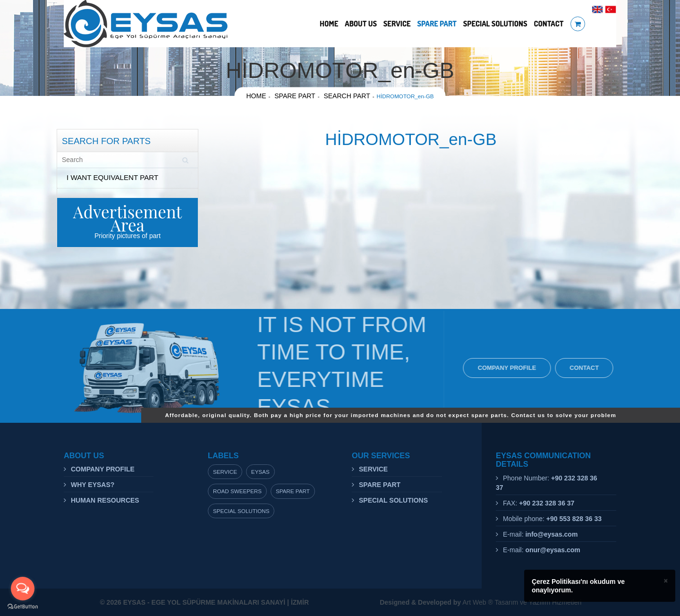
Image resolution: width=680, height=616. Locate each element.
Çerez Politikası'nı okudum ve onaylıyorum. (578, 586)
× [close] (666, 581)
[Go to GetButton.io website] (23, 607)
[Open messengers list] (23, 589)
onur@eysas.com (552, 550)
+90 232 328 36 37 (547, 503)
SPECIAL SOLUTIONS (495, 24)
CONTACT (548, 24)
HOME (329, 24)
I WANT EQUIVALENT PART (112, 177)
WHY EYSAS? (93, 485)
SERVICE (397, 24)
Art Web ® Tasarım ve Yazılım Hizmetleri (480, 602)
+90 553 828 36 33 (574, 519)
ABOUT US (361, 24)
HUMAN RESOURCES (105, 500)
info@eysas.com (551, 534)
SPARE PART (437, 24)
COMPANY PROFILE (509, 368)
